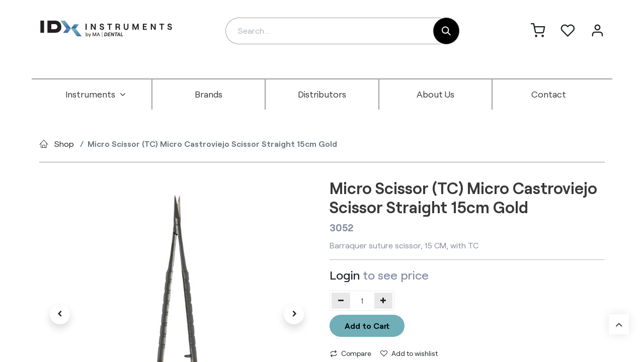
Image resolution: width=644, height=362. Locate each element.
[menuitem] (96, 95)
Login (345, 275)
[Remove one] (341, 301)
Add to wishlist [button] (409, 353)
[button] (60, 314)
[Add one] (384, 301)
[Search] (446, 31)
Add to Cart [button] (367, 326)
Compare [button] (351, 353)
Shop (64, 144)
